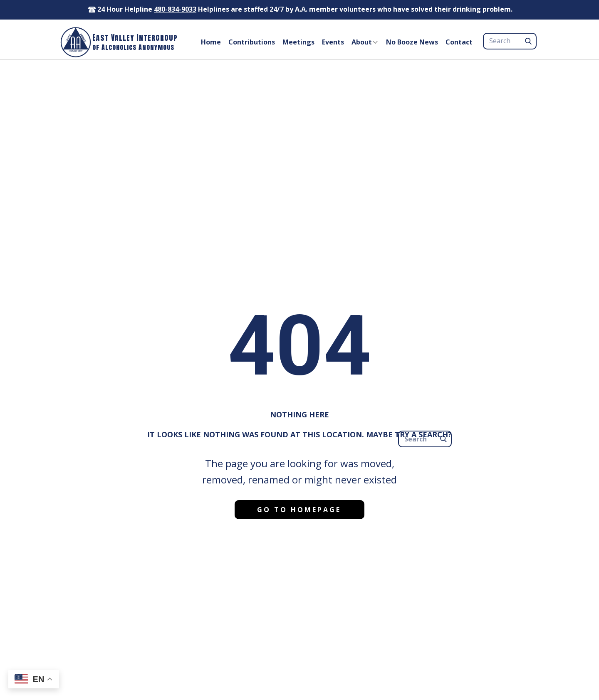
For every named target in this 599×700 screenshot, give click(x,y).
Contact (459, 42)
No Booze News (412, 42)
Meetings (298, 42)
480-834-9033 (175, 9)
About (362, 42)
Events (333, 42)
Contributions (252, 42)
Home (211, 42)
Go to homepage (299, 510)
